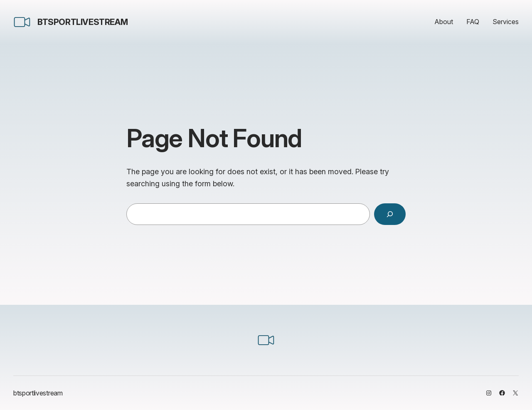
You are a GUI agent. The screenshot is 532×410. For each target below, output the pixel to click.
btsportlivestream (83, 22)
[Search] (390, 214)
